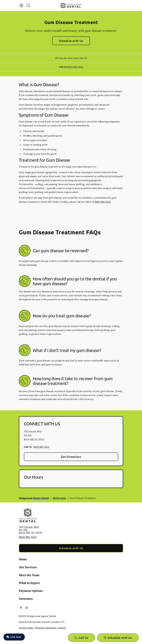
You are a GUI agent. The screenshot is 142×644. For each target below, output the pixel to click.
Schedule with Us (71, 41)
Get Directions (71, 457)
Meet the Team (29, 575)
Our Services (28, 567)
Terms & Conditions (46, 628)
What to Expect (29, 583)
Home (23, 559)
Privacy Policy (26, 628)
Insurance (26, 599)
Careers (62, 628)
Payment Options (31, 591)
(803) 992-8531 (75, 67)
